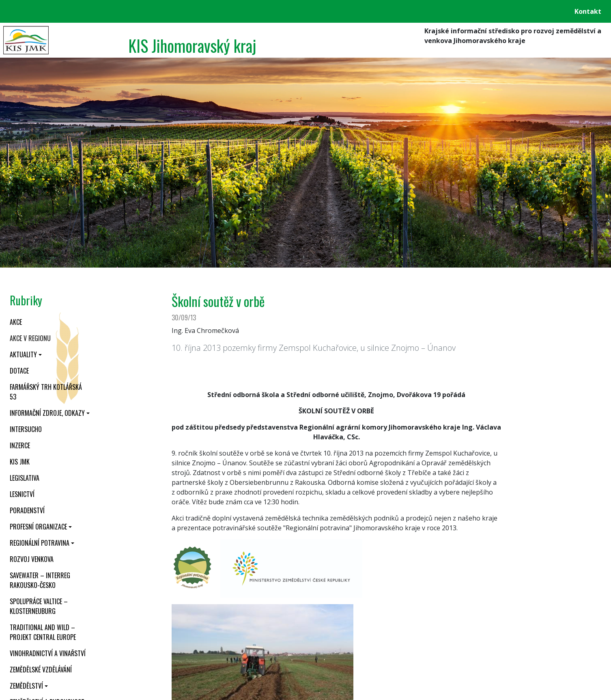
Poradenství (27, 510)
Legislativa (25, 478)
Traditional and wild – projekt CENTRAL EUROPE (43, 632)
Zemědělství (26, 686)
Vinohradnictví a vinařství (48, 653)
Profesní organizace (38, 527)
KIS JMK (20, 462)
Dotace (19, 371)
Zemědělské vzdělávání (41, 670)
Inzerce (20, 445)
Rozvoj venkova (32, 559)
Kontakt (588, 11)
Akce (16, 322)
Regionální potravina (40, 543)
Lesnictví (22, 494)
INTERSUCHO (26, 429)
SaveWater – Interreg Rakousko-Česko (40, 580)
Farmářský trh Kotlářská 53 (46, 392)
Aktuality (23, 354)
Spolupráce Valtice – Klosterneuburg (39, 606)
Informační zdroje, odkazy (47, 413)
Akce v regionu (30, 338)
